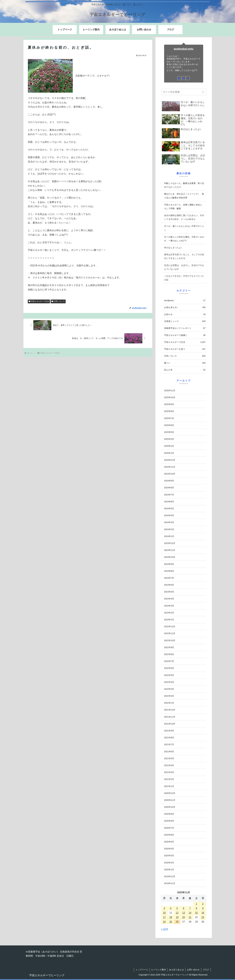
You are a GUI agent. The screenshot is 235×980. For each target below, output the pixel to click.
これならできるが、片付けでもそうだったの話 (184, 278)
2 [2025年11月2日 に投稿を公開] (203, 904)
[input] (184, 92)
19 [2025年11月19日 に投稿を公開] (177, 917)
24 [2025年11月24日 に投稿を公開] (164, 922)
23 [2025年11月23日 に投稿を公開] (203, 917)
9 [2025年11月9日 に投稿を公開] (203, 908)
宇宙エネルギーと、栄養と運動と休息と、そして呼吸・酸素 (184, 207)
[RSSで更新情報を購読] (188, 78)
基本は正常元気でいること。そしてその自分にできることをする (184, 256)
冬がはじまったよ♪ (173, 248)
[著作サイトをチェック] (179, 78)
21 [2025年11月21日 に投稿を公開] (190, 917)
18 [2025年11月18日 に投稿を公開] (171, 917)
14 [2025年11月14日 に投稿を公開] (190, 913)
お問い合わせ (193, 970)
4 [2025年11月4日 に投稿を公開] (171, 908)
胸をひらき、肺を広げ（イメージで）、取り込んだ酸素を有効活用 (184, 196)
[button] (203, 92)
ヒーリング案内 (159, 970)
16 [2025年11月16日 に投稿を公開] (203, 913)
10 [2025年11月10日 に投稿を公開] (164, 913)
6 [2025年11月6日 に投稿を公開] (184, 908)
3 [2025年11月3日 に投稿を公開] (164, 908)
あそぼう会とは (176, 970)
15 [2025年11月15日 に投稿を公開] (196, 913)
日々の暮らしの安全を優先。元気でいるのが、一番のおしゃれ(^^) (184, 239)
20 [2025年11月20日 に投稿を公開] (184, 917)
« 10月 (165, 929)
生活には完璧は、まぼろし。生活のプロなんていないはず (184, 267)
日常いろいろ (58, 301)
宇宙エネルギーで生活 (39, 301)
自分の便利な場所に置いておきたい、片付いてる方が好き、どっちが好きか (184, 217)
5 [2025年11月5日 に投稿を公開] (177, 908)
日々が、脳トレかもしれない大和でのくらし (184, 228)
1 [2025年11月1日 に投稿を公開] (196, 904)
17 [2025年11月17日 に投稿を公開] (164, 917)
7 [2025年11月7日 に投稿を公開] (190, 908)
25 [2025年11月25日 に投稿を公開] (171, 922)
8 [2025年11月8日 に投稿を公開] (196, 908)
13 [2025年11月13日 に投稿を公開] (184, 913)
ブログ (206, 970)
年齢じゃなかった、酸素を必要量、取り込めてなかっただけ (184, 185)
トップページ (142, 970)
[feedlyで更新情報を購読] (184, 78)
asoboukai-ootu (184, 49)
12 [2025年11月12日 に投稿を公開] (177, 913)
